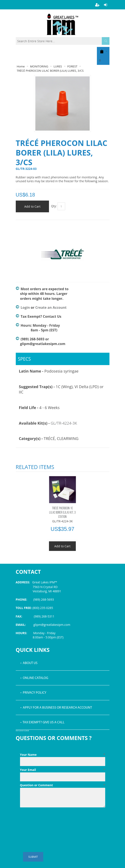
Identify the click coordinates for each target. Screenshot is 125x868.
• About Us (29, 663)
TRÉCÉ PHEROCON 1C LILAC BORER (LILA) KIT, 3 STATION (62, 513)
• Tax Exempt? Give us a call (42, 722)
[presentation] (52, 820)
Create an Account (51, 307)
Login (25, 307)
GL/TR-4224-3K (64, 423)
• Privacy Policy (33, 693)
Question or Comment (63, 785)
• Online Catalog (34, 678)
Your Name (63, 755)
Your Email (63, 770)
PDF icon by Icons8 (22, 731)
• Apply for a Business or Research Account (56, 708)
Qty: (54, 206)
